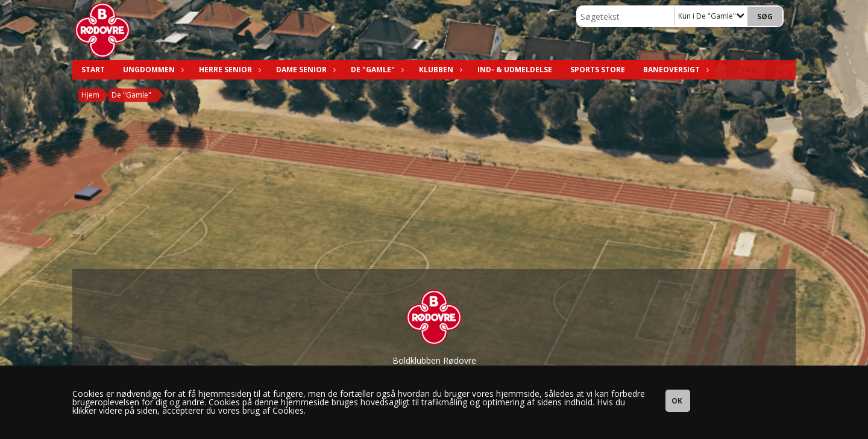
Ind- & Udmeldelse (515, 70)
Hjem (90, 95)
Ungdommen (152, 70)
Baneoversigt (675, 70)
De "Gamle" (376, 70)
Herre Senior (228, 70)
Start (93, 70)
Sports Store (598, 70)
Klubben (439, 70)
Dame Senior (304, 70)
